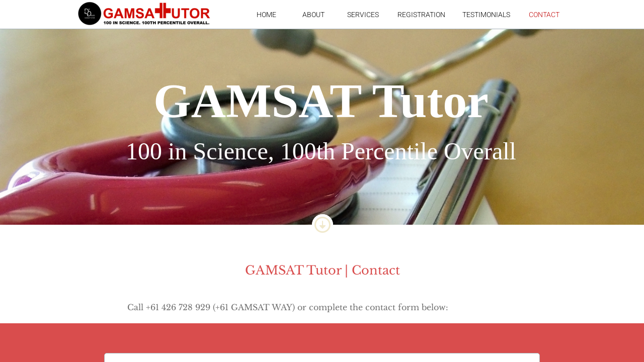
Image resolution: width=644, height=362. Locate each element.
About (313, 15)
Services (363, 15)
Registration (421, 15)
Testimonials (486, 15)
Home (266, 15)
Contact (544, 15)
